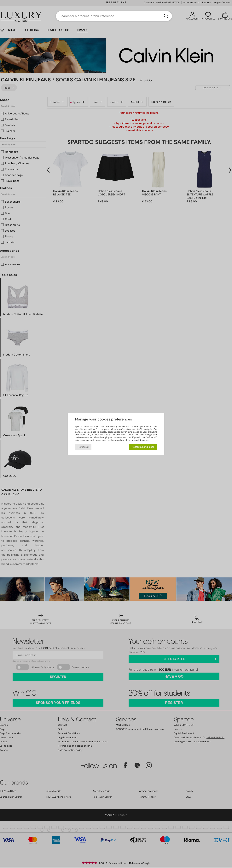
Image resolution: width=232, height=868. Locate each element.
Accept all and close (143, 447)
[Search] (166, 16)
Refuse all (83, 447)
